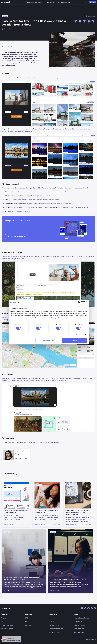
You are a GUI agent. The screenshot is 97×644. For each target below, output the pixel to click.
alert (19, 192)
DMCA (52, 622)
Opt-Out (52, 618)
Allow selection (48, 340)
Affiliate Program (7, 629)
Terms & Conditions (56, 629)
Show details (80, 335)
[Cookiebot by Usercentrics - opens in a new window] (79, 302)
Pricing (4, 618)
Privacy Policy (54, 625)
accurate (61, 78)
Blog (27, 622)
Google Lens (6, 378)
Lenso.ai (5, 78)
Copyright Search (64, 2)
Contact (28, 625)
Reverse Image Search (35, 2)
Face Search (50, 2)
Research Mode (79, 629)
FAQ (27, 618)
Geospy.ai (5, 318)
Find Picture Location (9, 257)
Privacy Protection (7, 625)
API (2, 622)
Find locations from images (17, 237)
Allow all (74, 340)
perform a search (17, 211)
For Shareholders (79, 632)
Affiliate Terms (54, 632)
